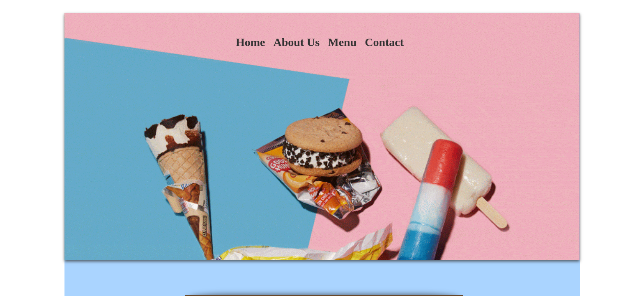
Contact (384, 42)
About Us (296, 42)
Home (251, 42)
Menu (342, 42)
